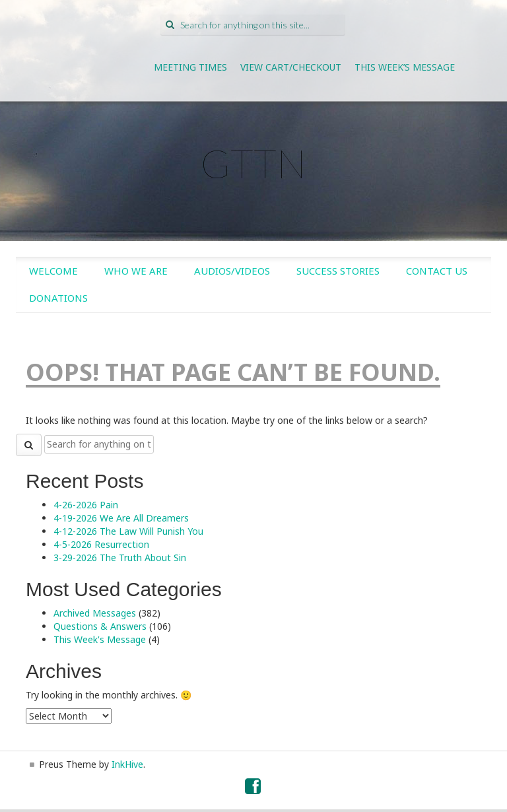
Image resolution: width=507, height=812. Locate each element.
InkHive (127, 764)
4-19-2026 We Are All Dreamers (121, 518)
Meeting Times (190, 67)
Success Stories (338, 271)
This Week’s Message (405, 67)
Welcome (53, 271)
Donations (58, 298)
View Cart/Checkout (291, 67)
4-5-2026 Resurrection (101, 544)
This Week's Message (100, 639)
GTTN (253, 163)
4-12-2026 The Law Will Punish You (128, 531)
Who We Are (136, 271)
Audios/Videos (232, 271)
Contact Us (437, 271)
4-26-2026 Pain (86, 505)
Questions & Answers (100, 626)
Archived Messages (95, 613)
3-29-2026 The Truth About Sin (120, 558)
